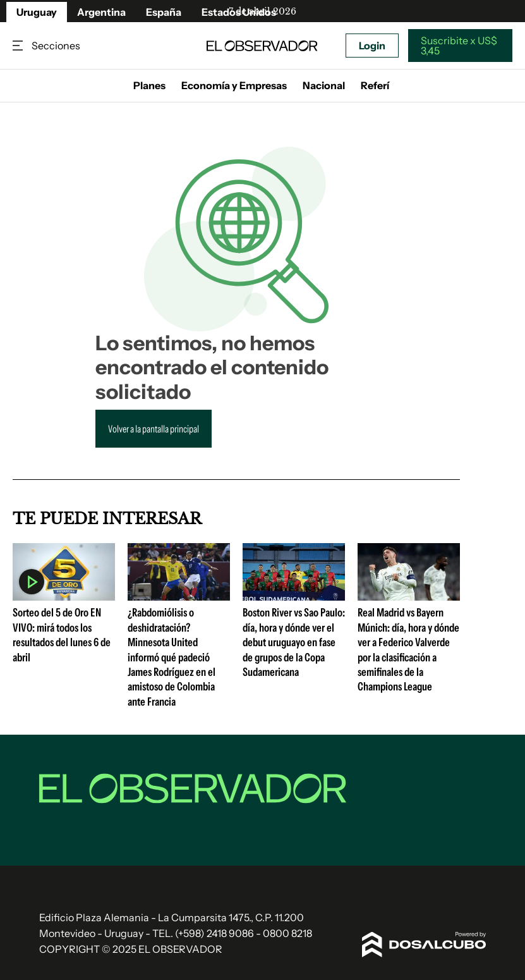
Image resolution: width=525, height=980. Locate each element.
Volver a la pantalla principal (154, 429)
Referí (375, 85)
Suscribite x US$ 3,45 (459, 46)
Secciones (19, 46)
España (164, 12)
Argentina (101, 12)
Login (372, 46)
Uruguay (37, 12)
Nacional (324, 85)
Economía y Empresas (234, 85)
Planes (149, 85)
